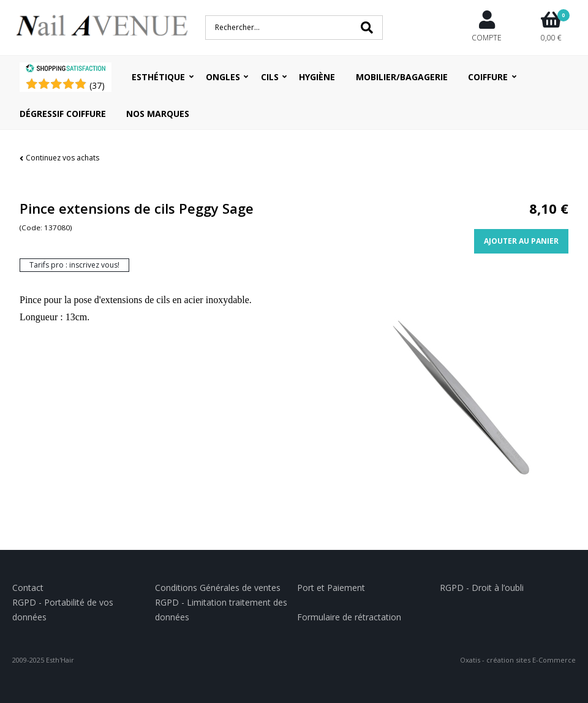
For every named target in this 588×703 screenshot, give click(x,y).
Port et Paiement (331, 588)
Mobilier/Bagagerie (402, 77)
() (97, 85)
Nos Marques (158, 114)
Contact (28, 588)
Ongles (223, 77)
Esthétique (158, 77)
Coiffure (488, 77)
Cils (270, 77)
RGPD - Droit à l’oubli (482, 588)
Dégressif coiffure (63, 114)
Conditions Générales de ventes (218, 588)
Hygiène (317, 77)
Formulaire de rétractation (349, 617)
